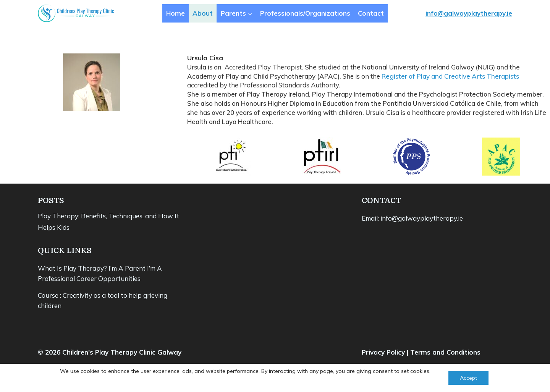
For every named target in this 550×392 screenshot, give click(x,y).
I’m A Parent (127, 268)
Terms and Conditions (445, 352)
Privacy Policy (383, 352)
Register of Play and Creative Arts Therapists (450, 76)
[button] (250, 13)
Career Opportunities (108, 278)
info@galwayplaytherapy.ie (469, 13)
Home (176, 13)
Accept (468, 378)
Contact (371, 13)
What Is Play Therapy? (72, 268)
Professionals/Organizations (305, 13)
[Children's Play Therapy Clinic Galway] (76, 13)
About (203, 13)
